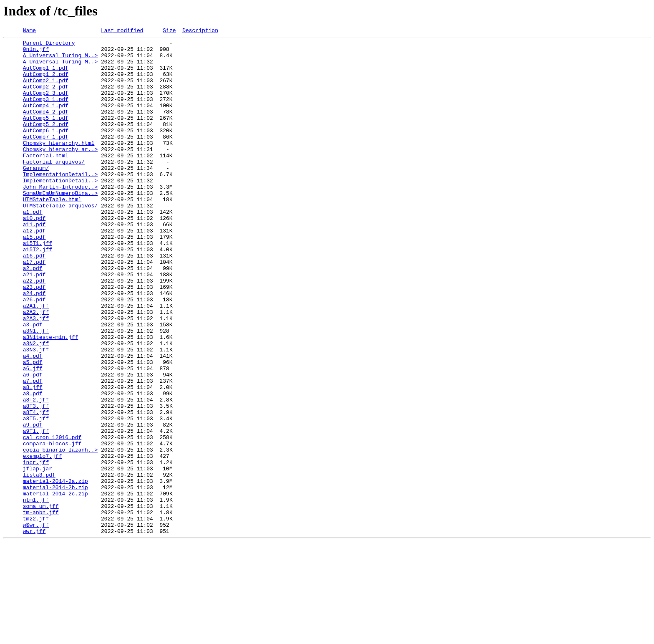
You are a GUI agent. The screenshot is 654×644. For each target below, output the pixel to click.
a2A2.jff (36, 368)
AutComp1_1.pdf (46, 75)
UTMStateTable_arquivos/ (60, 240)
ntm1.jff (36, 593)
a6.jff (33, 436)
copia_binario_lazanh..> (60, 533)
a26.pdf (34, 353)
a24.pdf (34, 346)
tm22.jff (36, 616)
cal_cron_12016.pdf (52, 518)
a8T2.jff (36, 473)
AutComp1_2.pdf (46, 83)
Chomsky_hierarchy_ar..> (60, 173)
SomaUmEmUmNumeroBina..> (60, 225)
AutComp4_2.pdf (46, 128)
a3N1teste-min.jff (51, 398)
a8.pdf (33, 466)
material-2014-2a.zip (55, 571)
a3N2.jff (36, 406)
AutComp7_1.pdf (46, 158)
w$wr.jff (36, 624)
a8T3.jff (36, 481)
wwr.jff (34, 631)
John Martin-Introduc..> (60, 218)
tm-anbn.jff (41, 609)
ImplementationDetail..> (60, 203)
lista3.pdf (39, 563)
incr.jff (36, 548)
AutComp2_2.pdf (46, 98)
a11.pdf (34, 263)
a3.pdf (33, 383)
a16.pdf (34, 301)
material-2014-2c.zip (55, 586)
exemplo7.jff (43, 541)
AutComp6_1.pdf (46, 150)
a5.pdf (33, 428)
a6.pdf (33, 443)
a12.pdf (34, 270)
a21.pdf (34, 323)
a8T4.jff (36, 488)
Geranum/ (36, 195)
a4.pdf (33, 421)
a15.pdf (34, 278)
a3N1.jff (36, 391)
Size (169, 31)
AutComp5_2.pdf (46, 143)
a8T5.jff (36, 496)
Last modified (122, 31)
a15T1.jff (38, 285)
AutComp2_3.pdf (46, 105)
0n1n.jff (36, 53)
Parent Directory (49, 45)
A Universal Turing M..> (60, 60)
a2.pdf (33, 316)
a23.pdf (34, 338)
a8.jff (33, 458)
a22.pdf (34, 331)
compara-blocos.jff (52, 526)
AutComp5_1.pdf (46, 135)
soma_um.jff (41, 601)
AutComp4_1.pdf (46, 120)
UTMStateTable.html (52, 233)
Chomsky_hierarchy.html (59, 165)
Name (29, 31)
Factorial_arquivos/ (54, 188)
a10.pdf (34, 255)
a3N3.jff (36, 413)
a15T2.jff (38, 293)
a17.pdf (34, 308)
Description (200, 31)
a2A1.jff (36, 361)
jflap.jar (38, 556)
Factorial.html (46, 180)
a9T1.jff (36, 511)
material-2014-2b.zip (55, 578)
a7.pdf (33, 451)
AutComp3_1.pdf (46, 113)
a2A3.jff (36, 376)
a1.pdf (33, 248)
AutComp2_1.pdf (46, 90)
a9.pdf (33, 503)
